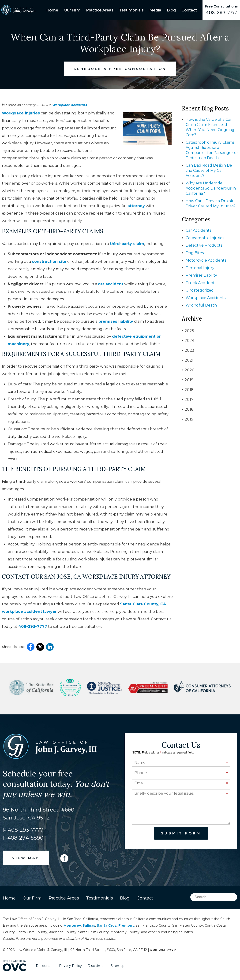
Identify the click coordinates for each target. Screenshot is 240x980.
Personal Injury (200, 268)
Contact (189, 10)
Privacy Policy (70, 966)
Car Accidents (198, 230)
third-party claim (127, 244)
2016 (187, 409)
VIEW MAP (26, 858)
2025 (188, 331)
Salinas (89, 925)
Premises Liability (201, 275)
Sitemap (118, 966)
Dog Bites (195, 253)
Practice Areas (100, 10)
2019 (188, 380)
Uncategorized (200, 290)
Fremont (126, 925)
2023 (188, 350)
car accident (111, 284)
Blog (171, 10)
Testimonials (131, 10)
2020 (188, 370)
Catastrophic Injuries (205, 238)
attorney (136, 206)
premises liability (116, 321)
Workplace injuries (21, 113)
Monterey (72, 925)
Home (52, 10)
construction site (49, 261)
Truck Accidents (201, 283)
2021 (188, 360)
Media (155, 10)
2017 (188, 400)
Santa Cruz (107, 925)
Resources (45, 966)
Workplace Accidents (69, 105)
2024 (188, 341)
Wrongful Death (201, 305)
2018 (188, 390)
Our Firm (72, 10)
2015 (187, 419)
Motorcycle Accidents (206, 260)
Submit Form (181, 833)
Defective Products (204, 245)
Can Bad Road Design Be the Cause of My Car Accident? (209, 170)
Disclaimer (96, 966)
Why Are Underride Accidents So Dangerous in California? (211, 188)
